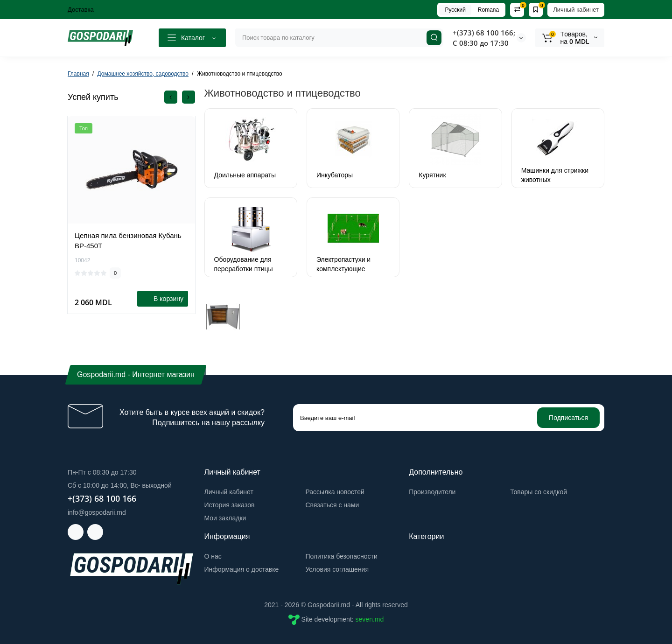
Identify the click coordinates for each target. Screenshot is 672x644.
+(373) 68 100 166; (484, 33)
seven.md (370, 619)
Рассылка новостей (335, 492)
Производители (432, 492)
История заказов (230, 505)
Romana (488, 10)
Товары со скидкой (539, 492)
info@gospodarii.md (97, 512)
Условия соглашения (337, 569)
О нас (213, 556)
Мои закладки (225, 518)
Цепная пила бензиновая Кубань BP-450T (128, 241)
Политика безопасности (341, 556)
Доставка (81, 10)
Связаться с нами (332, 505)
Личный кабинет (576, 10)
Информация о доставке (242, 569)
